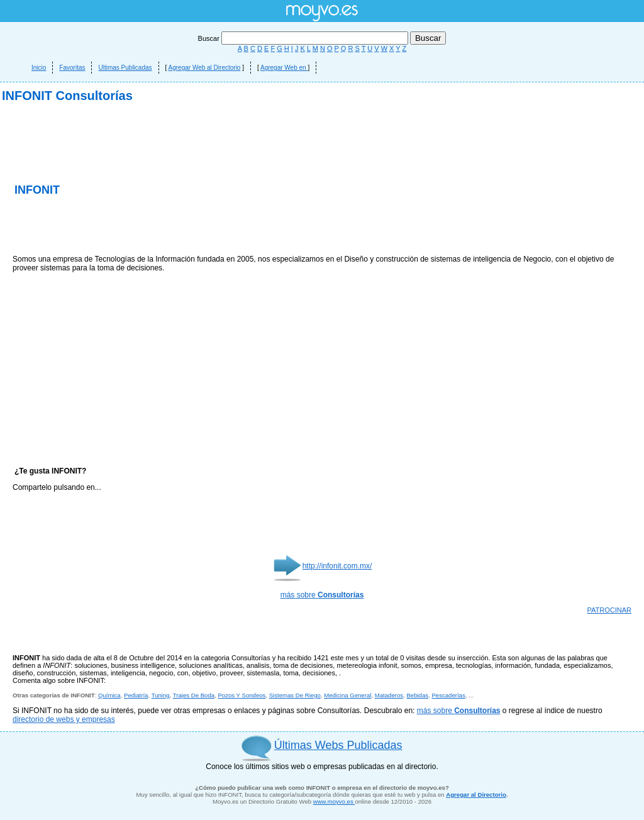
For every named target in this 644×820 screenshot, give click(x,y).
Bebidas (417, 695)
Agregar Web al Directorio (205, 68)
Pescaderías (448, 695)
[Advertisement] (160, 226)
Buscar (304, 38)
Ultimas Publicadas (125, 68)
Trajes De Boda (194, 695)
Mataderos (389, 695)
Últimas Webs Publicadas (338, 745)
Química (109, 695)
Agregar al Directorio (476, 795)
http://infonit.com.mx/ (337, 566)
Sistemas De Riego (295, 695)
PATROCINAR (610, 610)
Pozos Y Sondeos (241, 695)
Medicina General (347, 695)
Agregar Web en (284, 68)
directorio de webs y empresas (64, 719)
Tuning (161, 695)
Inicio (39, 68)
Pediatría (136, 695)
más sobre (322, 595)
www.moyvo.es (334, 801)
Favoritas (72, 68)
